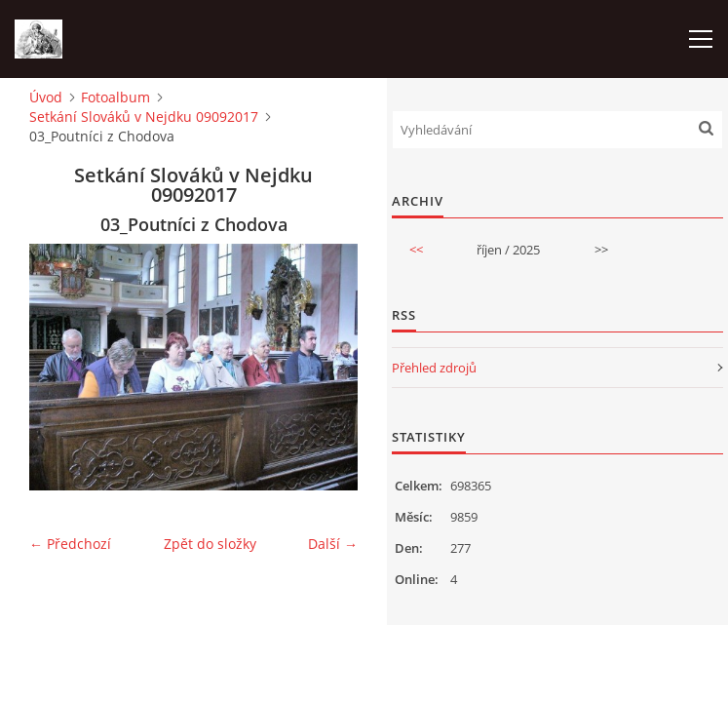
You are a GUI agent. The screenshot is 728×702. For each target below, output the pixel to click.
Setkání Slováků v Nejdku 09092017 (144, 117)
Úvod (46, 97)
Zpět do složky (210, 544)
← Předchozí (70, 544)
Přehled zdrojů (434, 368)
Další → (333, 544)
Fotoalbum (115, 97)
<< (416, 250)
